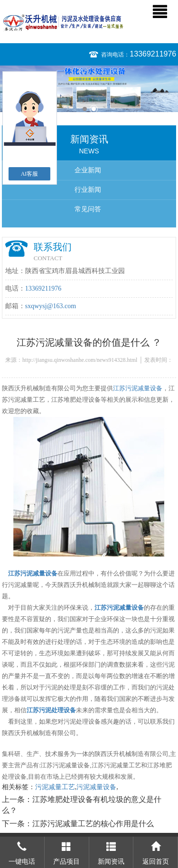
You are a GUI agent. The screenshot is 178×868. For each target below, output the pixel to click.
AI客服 (30, 174)
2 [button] (94, 109)
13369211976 (153, 54)
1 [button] (85, 109)
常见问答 (88, 209)
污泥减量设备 (96, 787)
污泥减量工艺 (55, 787)
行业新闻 (88, 190)
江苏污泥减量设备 (138, 388)
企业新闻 (88, 170)
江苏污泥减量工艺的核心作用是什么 (93, 824)
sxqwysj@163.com (51, 306)
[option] (89, 89)
